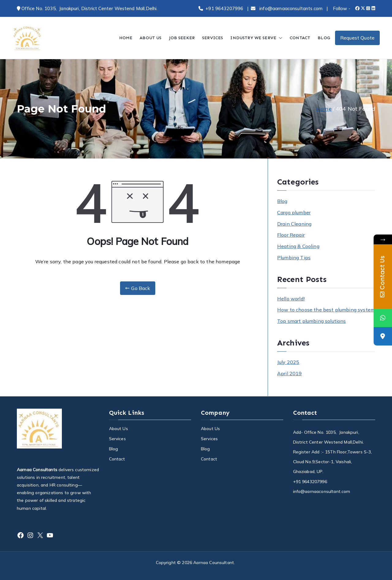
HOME (126, 38)
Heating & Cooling (298, 246)
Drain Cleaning (294, 224)
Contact (117, 459)
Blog (282, 201)
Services (117, 439)
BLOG (324, 38)
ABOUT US (151, 38)
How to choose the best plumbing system (326, 310)
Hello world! (291, 299)
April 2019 (290, 373)
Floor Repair (291, 235)
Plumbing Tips (294, 258)
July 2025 (288, 362)
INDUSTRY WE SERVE (256, 38)
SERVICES (213, 38)
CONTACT (300, 38)
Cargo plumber (294, 212)
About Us (119, 429)
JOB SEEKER (182, 38)
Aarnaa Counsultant (214, 563)
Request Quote (357, 38)
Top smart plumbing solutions (311, 321)
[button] (279, 38)
